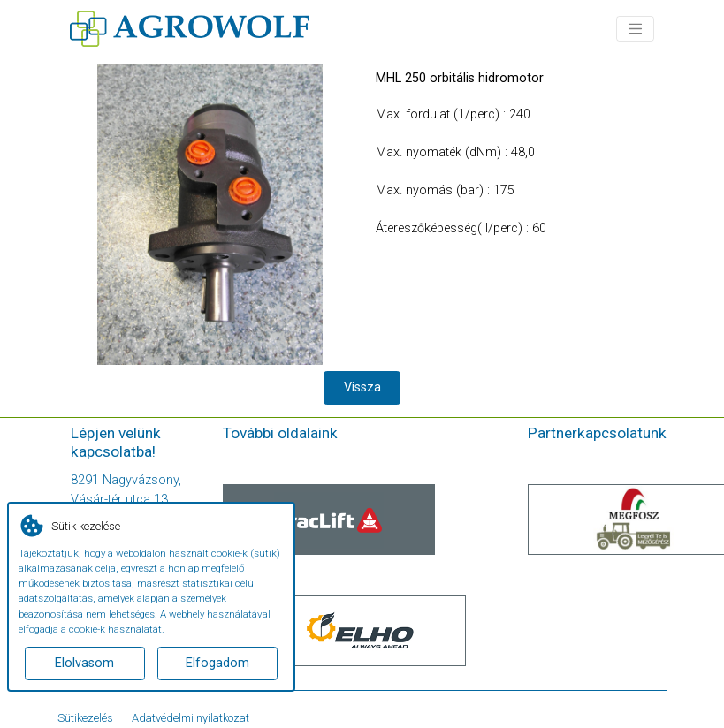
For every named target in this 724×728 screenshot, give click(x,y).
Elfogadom (217, 663)
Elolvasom (84, 663)
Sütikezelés (85, 718)
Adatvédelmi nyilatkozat (191, 718)
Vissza (362, 387)
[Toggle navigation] (635, 29)
